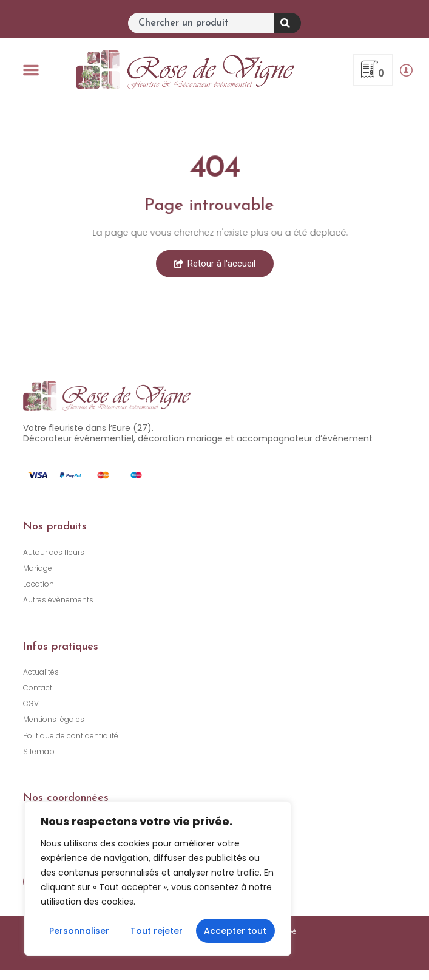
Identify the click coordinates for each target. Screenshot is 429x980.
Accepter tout (235, 931)
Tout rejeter (157, 931)
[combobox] (201, 23)
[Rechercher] (288, 23)
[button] (31, 70)
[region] (158, 879)
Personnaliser (79, 931)
